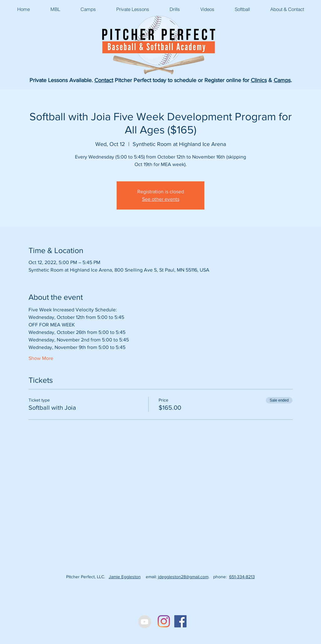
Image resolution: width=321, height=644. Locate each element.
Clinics (259, 80)
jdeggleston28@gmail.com (183, 577)
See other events (161, 199)
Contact (104, 80)
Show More (41, 358)
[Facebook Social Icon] (180, 621)
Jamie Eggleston (125, 577)
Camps (282, 80)
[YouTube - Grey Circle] (145, 622)
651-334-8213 (242, 577)
